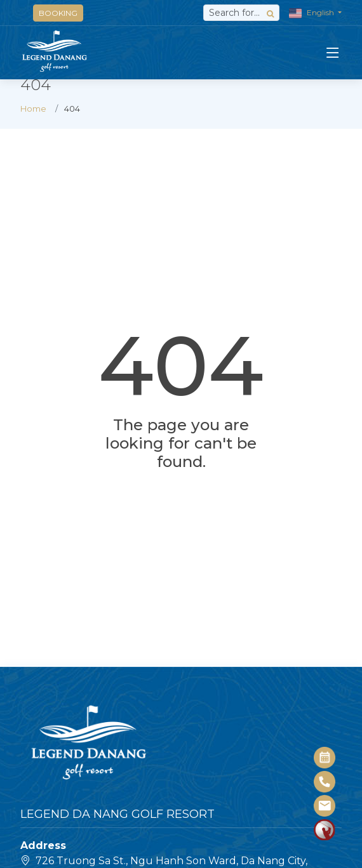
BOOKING (58, 13)
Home (33, 109)
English (312, 13)
